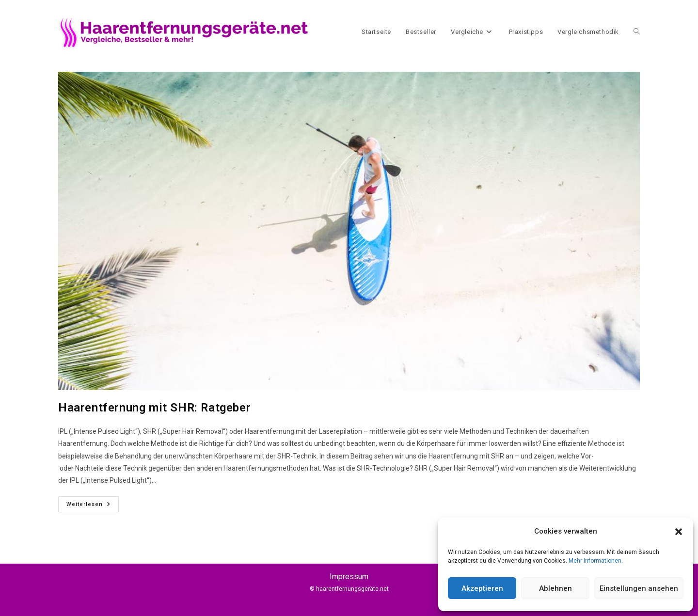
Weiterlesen (93, 502)
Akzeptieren (482, 588)
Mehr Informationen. (596, 561)
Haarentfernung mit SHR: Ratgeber (154, 408)
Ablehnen (555, 588)
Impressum (349, 577)
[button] (679, 532)
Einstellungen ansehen (639, 588)
